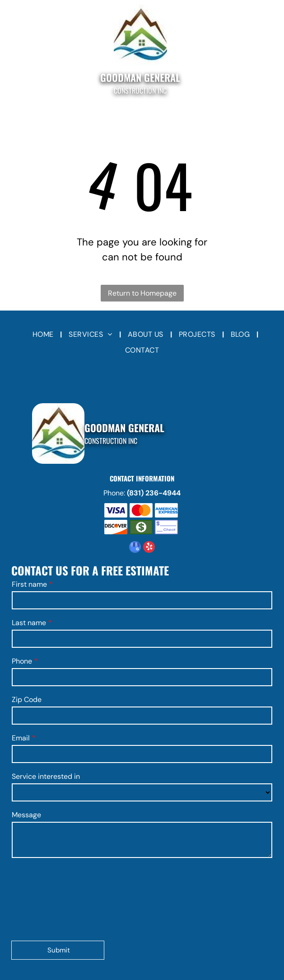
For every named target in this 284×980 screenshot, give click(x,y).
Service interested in (46, 776)
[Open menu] (14, 51)
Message (26, 815)
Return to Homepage (142, 293)
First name (29, 584)
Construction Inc (140, 90)
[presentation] (49, 899)
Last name (29, 623)
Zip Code (27, 700)
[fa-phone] (270, 55)
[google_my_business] (135, 548)
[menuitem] (44, 335)
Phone (22, 661)
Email (21, 738)
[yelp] (149, 548)
